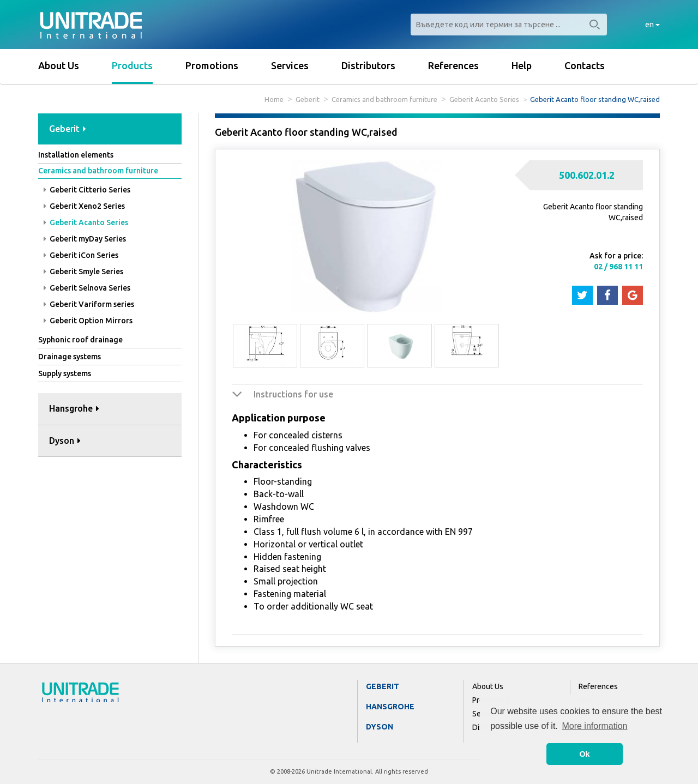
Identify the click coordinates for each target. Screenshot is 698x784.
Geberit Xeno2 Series (84, 206)
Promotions (212, 65)
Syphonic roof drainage (80, 340)
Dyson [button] (65, 441)
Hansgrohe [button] (74, 408)
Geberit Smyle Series (83, 272)
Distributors (368, 65)
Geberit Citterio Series (87, 190)
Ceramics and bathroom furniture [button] (98, 171)
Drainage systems (70, 357)
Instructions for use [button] (293, 394)
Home (274, 99)
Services (290, 65)
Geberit (308, 99)
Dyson (380, 727)
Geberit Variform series (89, 304)
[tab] (110, 129)
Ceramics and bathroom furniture (384, 99)
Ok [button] (584, 754)
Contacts (585, 65)
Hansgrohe (390, 707)
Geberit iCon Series (81, 255)
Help (522, 65)
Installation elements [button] (76, 155)
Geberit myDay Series (85, 239)
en (652, 25)
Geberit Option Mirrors (88, 321)
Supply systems (65, 373)
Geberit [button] (68, 129)
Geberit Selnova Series (87, 288)
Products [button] (132, 65)
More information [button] (594, 726)
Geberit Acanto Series (484, 99)
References (453, 65)
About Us (59, 65)
